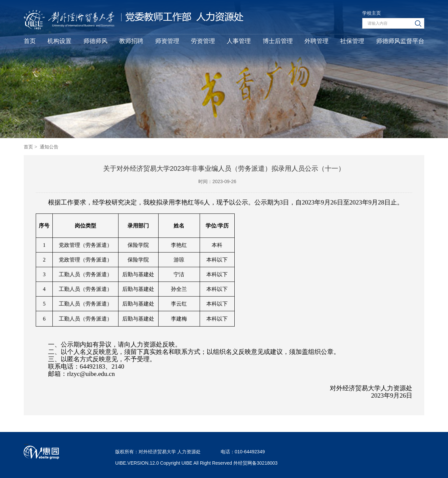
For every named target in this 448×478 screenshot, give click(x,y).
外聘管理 (316, 41)
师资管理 (167, 41)
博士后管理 (278, 41)
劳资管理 (203, 41)
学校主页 (372, 13)
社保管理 (352, 41)
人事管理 (239, 41)
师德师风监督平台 (400, 41)
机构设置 (59, 41)
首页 (30, 41)
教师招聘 (131, 41)
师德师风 (95, 41)
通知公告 (49, 147)
